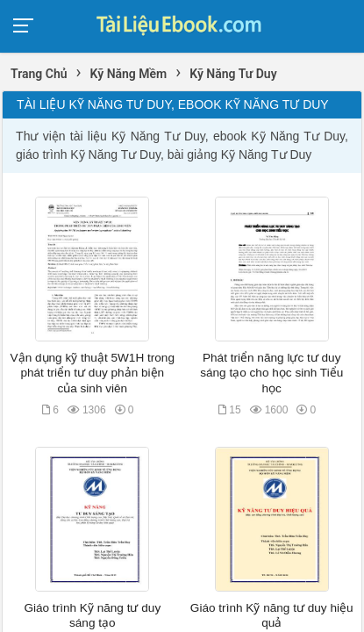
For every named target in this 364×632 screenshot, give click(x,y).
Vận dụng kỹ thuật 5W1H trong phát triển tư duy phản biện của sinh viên (93, 373)
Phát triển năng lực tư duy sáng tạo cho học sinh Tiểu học (271, 373)
